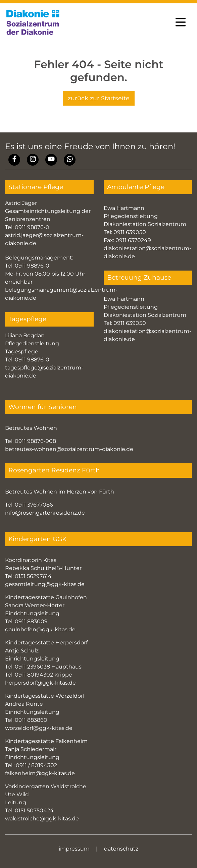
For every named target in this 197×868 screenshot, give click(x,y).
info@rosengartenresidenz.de (45, 513)
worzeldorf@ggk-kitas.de (39, 728)
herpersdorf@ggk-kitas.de (40, 683)
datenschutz (121, 849)
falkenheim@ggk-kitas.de (40, 773)
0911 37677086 (34, 505)
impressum (74, 849)
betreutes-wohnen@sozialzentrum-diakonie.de (69, 449)
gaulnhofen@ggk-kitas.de (40, 629)
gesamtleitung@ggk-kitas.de (45, 584)
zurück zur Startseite (99, 98)
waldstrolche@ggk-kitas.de (42, 819)
